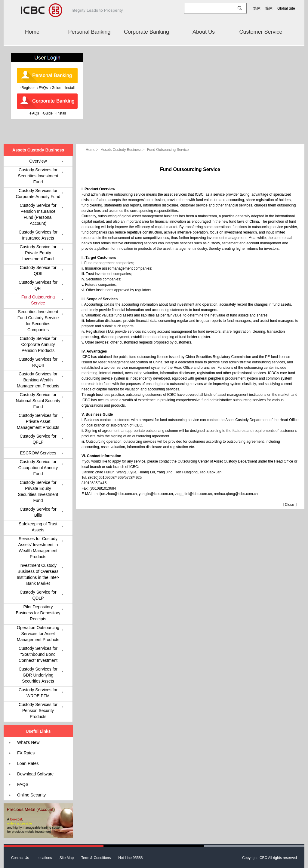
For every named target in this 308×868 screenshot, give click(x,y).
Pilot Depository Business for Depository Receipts (38, 613)
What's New (28, 742)
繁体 (257, 8)
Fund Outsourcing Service (168, 150)
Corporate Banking (146, 32)
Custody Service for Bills (38, 512)
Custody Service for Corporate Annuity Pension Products (38, 344)
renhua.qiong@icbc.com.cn (236, 494)
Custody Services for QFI (38, 285)
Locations (44, 858)
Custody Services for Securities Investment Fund (38, 176)
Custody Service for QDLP (38, 595)
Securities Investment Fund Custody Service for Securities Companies (38, 321)
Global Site (286, 8)
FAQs (43, 88)
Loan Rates (28, 763)
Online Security (31, 795)
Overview (38, 161)
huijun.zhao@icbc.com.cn (116, 494)
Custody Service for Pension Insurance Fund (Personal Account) (38, 214)
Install (70, 88)
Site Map (67, 858)
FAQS (23, 784)
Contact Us (20, 858)
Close (290, 505)
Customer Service (261, 32)
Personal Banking (89, 32)
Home (32, 32)
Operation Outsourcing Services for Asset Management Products (38, 634)
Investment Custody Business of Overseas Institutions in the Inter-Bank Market (38, 574)
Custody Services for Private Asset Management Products (38, 421)
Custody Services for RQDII (38, 362)
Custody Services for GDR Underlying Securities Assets (38, 675)
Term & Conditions (96, 858)
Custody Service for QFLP (38, 439)
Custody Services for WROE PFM (38, 693)
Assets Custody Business (123, 150)
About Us (204, 32)
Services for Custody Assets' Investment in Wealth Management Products (38, 548)
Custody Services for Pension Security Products (38, 711)
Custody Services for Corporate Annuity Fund (38, 194)
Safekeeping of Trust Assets (38, 527)
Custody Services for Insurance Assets (38, 235)
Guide (57, 88)
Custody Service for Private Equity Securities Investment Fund (38, 491)
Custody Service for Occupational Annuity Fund (38, 468)
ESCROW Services (38, 453)
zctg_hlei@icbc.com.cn (194, 494)
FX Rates (26, 753)
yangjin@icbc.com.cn (156, 494)
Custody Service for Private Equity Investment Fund (38, 253)
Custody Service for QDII (38, 270)
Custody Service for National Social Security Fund (38, 401)
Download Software (35, 774)
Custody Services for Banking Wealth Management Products (38, 380)
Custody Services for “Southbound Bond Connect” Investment (38, 654)
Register (28, 88)
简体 (269, 8)
